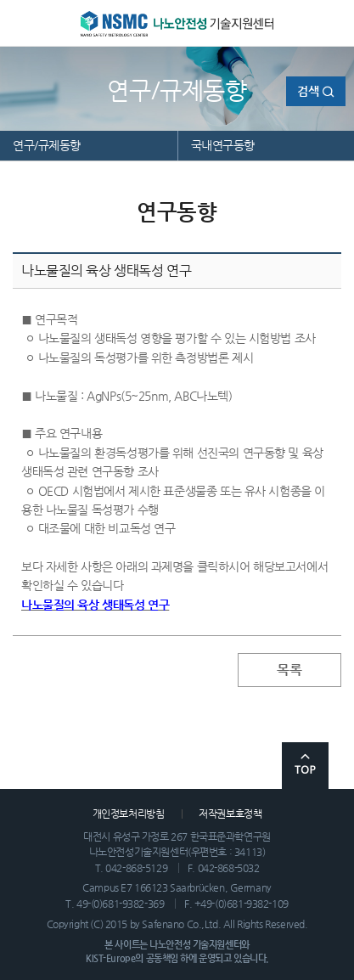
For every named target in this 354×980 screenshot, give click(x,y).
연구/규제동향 (47, 145)
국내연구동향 (223, 145)
